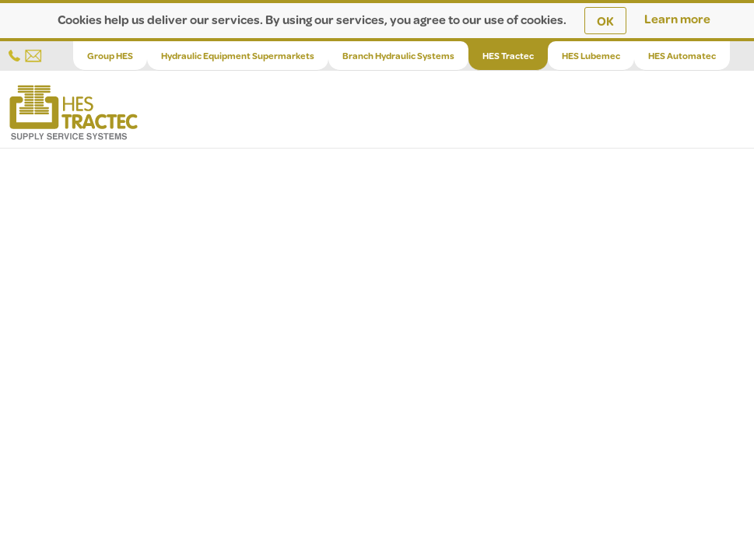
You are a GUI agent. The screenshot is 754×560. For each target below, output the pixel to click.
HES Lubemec (591, 56)
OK (605, 21)
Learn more (677, 18)
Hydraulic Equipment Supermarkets (238, 56)
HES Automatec (682, 56)
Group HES (110, 56)
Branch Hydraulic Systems (398, 56)
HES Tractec (508, 56)
